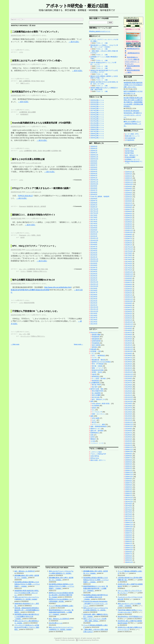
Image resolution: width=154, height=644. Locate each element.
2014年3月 (94, 255)
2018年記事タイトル (97, 109)
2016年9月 (94, 228)
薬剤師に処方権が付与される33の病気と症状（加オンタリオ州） (104, 83)
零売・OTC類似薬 (98, 364)
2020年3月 (129, 216)
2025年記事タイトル (97, 102)
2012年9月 (94, 288)
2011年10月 (94, 311)
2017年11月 (94, 211)
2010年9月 (129, 429)
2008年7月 (129, 483)
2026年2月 (94, 151)
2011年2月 (129, 418)
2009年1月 (129, 470)
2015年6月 (129, 310)
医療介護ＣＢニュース (132, 136)
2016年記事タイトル (97, 113)
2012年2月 (94, 303)
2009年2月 (129, 468)
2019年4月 (129, 224)
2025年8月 (94, 163)
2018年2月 (129, 243)
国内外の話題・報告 (97, 389)
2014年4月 (94, 253)
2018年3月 (129, 241)
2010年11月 (129, 424)
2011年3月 (129, 416)
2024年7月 (94, 190)
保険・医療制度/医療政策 (99, 426)
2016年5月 (129, 287)
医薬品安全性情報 (29, 303)
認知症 (94, 408)
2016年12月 (129, 272)
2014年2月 (129, 343)
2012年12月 (94, 282)
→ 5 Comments (77, 206)
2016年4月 (129, 289)
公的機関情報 (26, 81)
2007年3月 (129, 516)
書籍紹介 (93, 439)
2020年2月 (129, 218)
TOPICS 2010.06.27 (25, 196)
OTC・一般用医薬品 (98, 356)
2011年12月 (94, 307)
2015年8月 (129, 305)
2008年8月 (129, 481)
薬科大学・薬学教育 (40, 206)
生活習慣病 (55, 151)
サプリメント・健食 (98, 424)
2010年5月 (129, 437)
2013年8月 (94, 265)
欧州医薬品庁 (24, 114)
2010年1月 (129, 445)
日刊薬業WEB (130, 140)
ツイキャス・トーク (97, 443)
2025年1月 (94, 178)
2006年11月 (129, 525)
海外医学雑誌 (129, 151)
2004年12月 (129, 562)
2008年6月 (129, 485)
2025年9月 (94, 161)
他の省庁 (95, 387)
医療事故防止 (95, 433)
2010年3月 (129, 441)
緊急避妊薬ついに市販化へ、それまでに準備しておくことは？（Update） (104, 46)
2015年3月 (94, 236)
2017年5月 (94, 224)
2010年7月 (129, 433)
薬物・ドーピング (98, 368)
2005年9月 (129, 552)
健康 (20, 81)
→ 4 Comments (77, 180)
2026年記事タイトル (97, 100)
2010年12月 (129, 422)
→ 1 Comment (77, 269)
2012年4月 (94, 299)
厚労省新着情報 (130, 138)
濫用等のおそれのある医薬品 (101, 362)
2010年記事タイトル (97, 125)
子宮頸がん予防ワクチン (40, 271)
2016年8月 (94, 230)
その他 (93, 441)
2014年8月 (94, 245)
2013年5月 (94, 272)
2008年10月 (129, 477)
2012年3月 (94, 301)
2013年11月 (94, 259)
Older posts (15, 344)
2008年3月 (129, 491)
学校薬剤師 (96, 343)
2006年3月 (129, 541)
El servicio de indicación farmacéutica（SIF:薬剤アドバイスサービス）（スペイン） (95, 604)
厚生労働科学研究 (98, 391)
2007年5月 (129, 512)
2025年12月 (94, 155)
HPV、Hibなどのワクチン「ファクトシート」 (34, 246)
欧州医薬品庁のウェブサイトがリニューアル (34, 92)
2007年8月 (129, 506)
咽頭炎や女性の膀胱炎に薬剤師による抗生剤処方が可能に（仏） (104, 77)
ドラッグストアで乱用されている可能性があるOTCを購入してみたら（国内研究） (27, 627)
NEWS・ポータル (131, 149)
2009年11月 (129, 450)
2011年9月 (94, 313)
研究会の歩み (95, 458)
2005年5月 (129, 558)
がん (20, 269)
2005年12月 (129, 546)
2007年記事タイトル (97, 131)
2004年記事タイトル (97, 138)
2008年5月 (129, 487)
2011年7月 (94, 318)
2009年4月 (129, 464)
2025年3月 (94, 174)
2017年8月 (94, 217)
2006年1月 (129, 543)
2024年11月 (94, 182)
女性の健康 (96, 418)
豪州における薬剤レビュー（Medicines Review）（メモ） (132, 124)
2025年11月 (94, 157)
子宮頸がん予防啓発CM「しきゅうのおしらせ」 (35, 311)
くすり (21, 52)
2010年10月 (129, 426)
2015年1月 (129, 320)
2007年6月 (129, 510)
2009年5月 (129, 462)
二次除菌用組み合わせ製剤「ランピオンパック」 (36, 32)
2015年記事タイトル (97, 115)
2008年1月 (129, 495)
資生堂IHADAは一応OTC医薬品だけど (130, 617)
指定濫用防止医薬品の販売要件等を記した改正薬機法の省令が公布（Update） (27, 617)
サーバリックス (25, 336)
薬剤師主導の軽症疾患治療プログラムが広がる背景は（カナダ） (104, 71)
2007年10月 (129, 502)
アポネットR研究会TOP (98, 454)
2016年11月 (129, 274)
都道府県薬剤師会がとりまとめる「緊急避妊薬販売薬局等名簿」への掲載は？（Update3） (61, 612)
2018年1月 (94, 207)
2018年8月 (129, 237)
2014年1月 (94, 257)
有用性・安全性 (37, 151)
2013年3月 (94, 276)
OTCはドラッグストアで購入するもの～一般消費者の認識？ (41, 188)
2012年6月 (94, 295)
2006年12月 (129, 523)
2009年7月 (129, 458)
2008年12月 (129, 472)
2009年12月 (129, 447)
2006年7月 (129, 533)
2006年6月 (129, 535)
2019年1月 (94, 205)
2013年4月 (94, 274)
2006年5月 (129, 537)
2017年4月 (94, 226)
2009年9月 (129, 454)
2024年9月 (94, 186)
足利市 (93, 437)
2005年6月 (129, 556)
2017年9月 (94, 215)
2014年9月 (94, 242)
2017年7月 (94, 220)
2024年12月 (94, 180)
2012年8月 (94, 290)
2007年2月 (129, 518)
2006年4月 (129, 539)
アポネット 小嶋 (102, 43)
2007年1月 (129, 520)
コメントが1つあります (34, 250)
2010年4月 (129, 439)
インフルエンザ (97, 412)
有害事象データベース (132, 159)
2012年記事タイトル (97, 121)
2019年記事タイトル (97, 106)
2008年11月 (129, 475)
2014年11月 (94, 238)
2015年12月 (129, 297)
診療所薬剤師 (96, 341)
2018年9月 (129, 235)
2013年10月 (94, 261)
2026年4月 (94, 146)
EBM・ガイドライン (99, 414)
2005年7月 (129, 554)
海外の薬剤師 (96, 345)
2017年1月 (129, 270)
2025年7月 (94, 165)
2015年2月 (129, 318)
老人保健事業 (96, 393)
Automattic (71, 640)
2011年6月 (94, 320)
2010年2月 (129, 443)
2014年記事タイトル (97, 117)
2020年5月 (129, 214)
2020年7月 (94, 201)
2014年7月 (94, 247)
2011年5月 (94, 322)
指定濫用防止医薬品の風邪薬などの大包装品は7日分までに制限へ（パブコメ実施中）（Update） (27, 584)
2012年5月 (94, 297)
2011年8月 (94, 316)
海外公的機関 (32, 112)
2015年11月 (94, 232)
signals (94, 374)
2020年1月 (129, 220)
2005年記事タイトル (97, 136)
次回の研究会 (95, 456)
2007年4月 (129, 514)
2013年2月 (94, 278)
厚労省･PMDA (36, 81)
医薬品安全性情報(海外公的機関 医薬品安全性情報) (30, 290)
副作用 (22, 237)
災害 (92, 435)
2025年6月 (94, 167)
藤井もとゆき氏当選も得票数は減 (28, 159)
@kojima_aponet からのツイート (100, 31)
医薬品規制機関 (130, 157)
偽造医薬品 (96, 381)
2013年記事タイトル (97, 119)
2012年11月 (94, 284)
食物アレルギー (25, 83)
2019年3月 (129, 226)
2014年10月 (94, 240)
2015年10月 (129, 301)
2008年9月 (129, 479)
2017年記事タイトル (97, 111)
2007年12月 (129, 498)
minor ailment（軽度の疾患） (101, 404)
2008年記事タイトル (97, 129)
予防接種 (29, 271)
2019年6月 (129, 222)
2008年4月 (129, 489)
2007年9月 (129, 504)
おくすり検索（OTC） (132, 134)
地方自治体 (96, 397)
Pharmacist (22, 206)
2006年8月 (129, 531)
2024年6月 (94, 192)
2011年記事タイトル (97, 123)
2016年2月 (129, 293)
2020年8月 (94, 199)
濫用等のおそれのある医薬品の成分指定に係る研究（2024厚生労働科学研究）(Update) (61, 595)
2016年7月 (129, 282)
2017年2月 (129, 268)
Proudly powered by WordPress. (89, 640)
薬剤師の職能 (96, 335)
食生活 (43, 81)
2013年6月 (94, 270)
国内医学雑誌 (129, 153)
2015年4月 (94, 234)
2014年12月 (129, 322)
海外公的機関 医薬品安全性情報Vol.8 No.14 (33, 280)
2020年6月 (94, 203)
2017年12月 (94, 209)
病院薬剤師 (96, 339)
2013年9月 (94, 263)
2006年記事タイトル (97, 134)
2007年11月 (129, 500)
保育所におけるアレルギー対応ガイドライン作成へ (37, 61)
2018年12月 (129, 230)
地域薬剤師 (30, 206)
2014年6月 (94, 249)
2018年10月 (129, 232)
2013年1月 (94, 280)
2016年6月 (129, 285)
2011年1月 (129, 420)
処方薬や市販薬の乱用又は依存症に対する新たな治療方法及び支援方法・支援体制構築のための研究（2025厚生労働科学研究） (133, 102)
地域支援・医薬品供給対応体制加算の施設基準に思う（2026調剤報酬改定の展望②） (27, 610)
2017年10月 (94, 213)
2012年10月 (94, 286)
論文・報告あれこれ (98, 399)
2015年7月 (129, 308)
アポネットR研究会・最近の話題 (77, 6)
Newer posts (78, 344)
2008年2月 (129, 493)
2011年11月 (94, 309)
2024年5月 (94, 194)
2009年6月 (129, 460)
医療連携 (93, 349)
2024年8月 (94, 188)
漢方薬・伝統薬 (97, 366)
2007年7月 (129, 508)
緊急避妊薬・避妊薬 (98, 360)
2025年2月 (94, 176)
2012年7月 (94, 293)
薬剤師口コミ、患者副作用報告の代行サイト (34, 215)
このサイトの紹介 (96, 452)
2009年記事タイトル (97, 127)
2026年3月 (94, 148)
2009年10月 (129, 452)
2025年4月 (94, 172)
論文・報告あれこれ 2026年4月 (25, 571)
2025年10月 (94, 159)
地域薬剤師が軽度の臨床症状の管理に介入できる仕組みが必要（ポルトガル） (133, 85)
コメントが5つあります (34, 192)
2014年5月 (94, 251)
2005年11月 (129, 548)
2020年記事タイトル (97, 104)
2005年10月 (129, 550)
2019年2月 (129, 228)
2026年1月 (94, 153)
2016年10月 (129, 276)
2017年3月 (129, 266)
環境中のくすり (96, 429)
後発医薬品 (96, 376)
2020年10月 (129, 205)
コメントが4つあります (34, 163)
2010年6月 (129, 435)
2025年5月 (94, 169)
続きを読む (74, 42)
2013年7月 (94, 268)
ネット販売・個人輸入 (99, 378)
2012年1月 (94, 305)
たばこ (94, 420)
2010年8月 (129, 431)
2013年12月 (129, 347)
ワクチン (23, 271)
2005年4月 (129, 560)
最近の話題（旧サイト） (98, 460)
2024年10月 (94, 184)
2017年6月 (94, 222)
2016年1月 (129, 295)
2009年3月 (129, 466)
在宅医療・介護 (96, 351)
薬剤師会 (95, 347)
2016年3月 (129, 291)
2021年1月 (129, 203)
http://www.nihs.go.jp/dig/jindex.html (58, 287)
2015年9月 (129, 303)
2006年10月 (129, 527)
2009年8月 (129, 456)
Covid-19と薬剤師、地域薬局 (100, 197)
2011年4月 (94, 324)
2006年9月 (129, 529)
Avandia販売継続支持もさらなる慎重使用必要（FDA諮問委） (42, 123)
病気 (60, 151)
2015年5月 (129, 312)
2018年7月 (129, 239)
